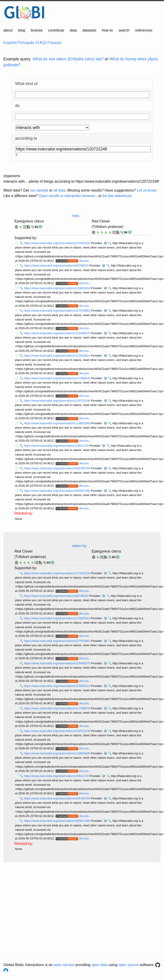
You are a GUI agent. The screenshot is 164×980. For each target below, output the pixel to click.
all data (59, 190)
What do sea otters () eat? (68, 59)
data (73, 30)
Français (54, 43)
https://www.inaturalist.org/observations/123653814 (58, 356)
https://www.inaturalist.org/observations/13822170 (57, 446)
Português (26, 43)
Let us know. (147, 190)
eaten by (79, 546)
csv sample (39, 190)
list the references (117, 196)
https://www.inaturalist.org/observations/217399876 (58, 378)
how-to (107, 30)
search (124, 30)
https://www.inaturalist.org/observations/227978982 (58, 311)
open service (64, 965)
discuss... (85, 261)
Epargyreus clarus (29, 221)
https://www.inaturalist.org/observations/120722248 (58, 401)
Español (10, 43)
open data (99, 965)
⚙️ (105, 243)
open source (129, 965)
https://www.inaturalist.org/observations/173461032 (58, 243)
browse (37, 30)
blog (22, 30)
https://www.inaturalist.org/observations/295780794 (58, 468)
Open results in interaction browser (67, 196)
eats (76, 216)
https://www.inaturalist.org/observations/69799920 (57, 266)
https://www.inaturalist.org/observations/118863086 (58, 423)
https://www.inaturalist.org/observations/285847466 (58, 491)
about (8, 30)
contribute (56, 30)
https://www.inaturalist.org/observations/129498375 (58, 333)
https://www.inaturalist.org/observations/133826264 (58, 288)
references (144, 30)
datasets (89, 30)
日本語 (41, 43)
